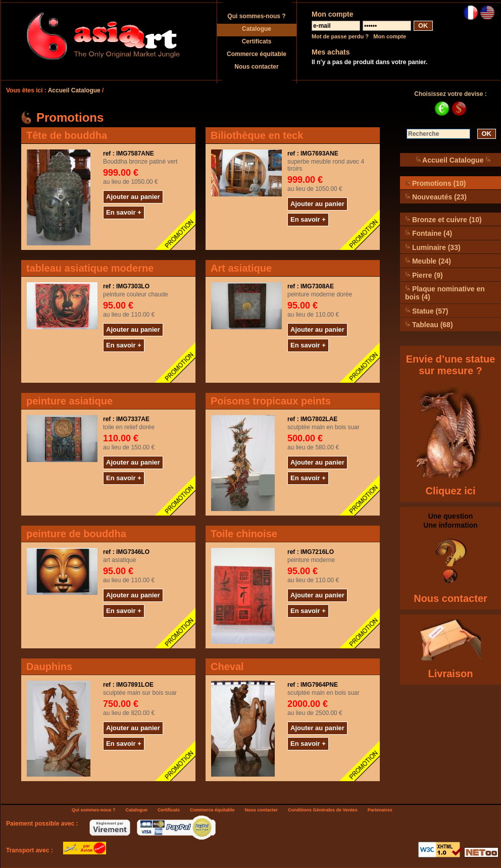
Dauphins (49, 667)
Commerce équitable (257, 54)
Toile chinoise (244, 534)
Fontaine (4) (429, 233)
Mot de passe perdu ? (340, 36)
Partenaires (380, 810)
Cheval (227, 667)
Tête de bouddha (67, 135)
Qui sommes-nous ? (256, 16)
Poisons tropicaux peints (271, 401)
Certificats (257, 41)
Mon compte (390, 36)
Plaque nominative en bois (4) (445, 293)
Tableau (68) (429, 324)
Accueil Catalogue (74, 90)
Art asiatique (241, 268)
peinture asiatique (69, 401)
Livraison (451, 674)
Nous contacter (256, 67)
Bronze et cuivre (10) (443, 219)
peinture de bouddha (76, 534)
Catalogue (257, 29)
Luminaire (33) (433, 247)
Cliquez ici (451, 491)
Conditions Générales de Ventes (323, 810)
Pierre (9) (424, 275)
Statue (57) (427, 311)
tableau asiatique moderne (90, 268)
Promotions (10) (435, 183)
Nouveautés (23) (436, 197)
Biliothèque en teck (257, 135)
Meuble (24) (428, 261)
